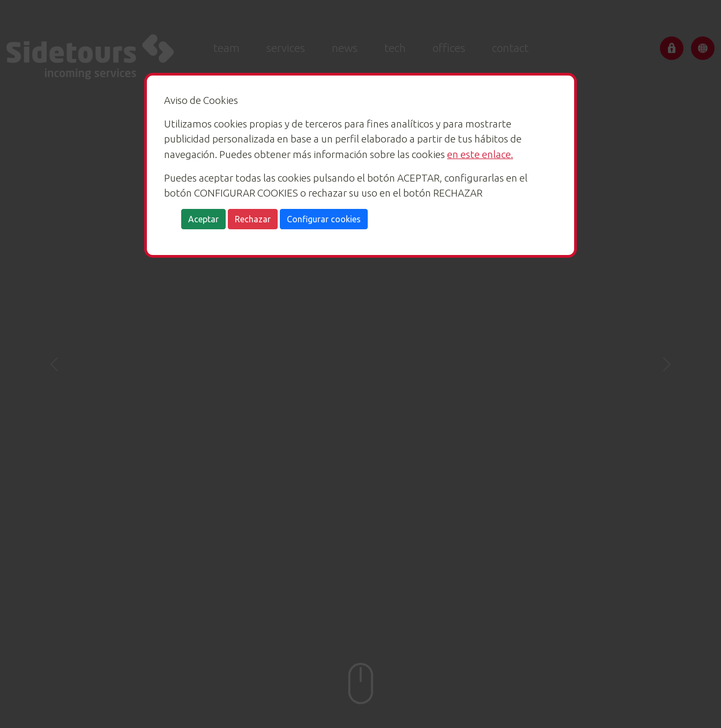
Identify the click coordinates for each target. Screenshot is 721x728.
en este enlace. (480, 154)
